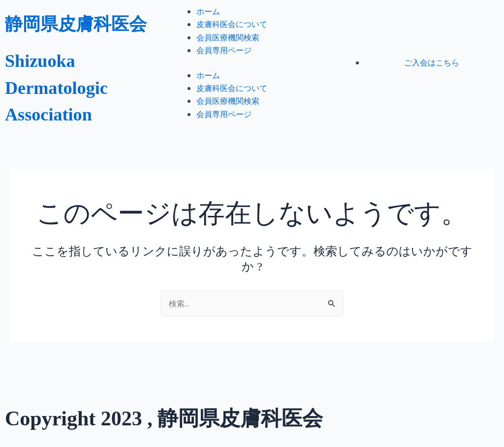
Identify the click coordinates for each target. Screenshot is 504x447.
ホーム (208, 20)
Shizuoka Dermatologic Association (65, 108)
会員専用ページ (224, 59)
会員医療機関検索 (228, 46)
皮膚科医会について (232, 32)
